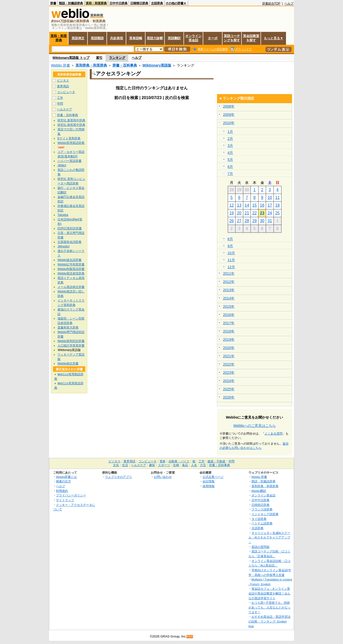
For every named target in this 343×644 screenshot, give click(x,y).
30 (262, 221)
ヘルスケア (64, 109)
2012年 (229, 282)
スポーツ (164, 465)
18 (277, 205)
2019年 (229, 340)
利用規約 (62, 491)
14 (247, 205)
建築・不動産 (216, 461)
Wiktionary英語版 (157, 65)
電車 (162, 461)
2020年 (229, 348)
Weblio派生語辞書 (69, 260)
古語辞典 (157, 3)
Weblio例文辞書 (68, 364)
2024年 (229, 381)
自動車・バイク (179, 461)
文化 (116, 465)
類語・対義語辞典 (71, 3)
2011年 (229, 273)
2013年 (229, 290)
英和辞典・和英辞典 (91, 65)
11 (277, 198)
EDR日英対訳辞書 (70, 228)
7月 (230, 174)
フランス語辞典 (262, 509)
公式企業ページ (213, 477)
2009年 (229, 115)
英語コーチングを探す (232, 38)
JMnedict (63, 246)
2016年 (229, 315)
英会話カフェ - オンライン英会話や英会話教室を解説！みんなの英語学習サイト (269, 593)
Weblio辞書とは (66, 477)
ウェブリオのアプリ (118, 477)
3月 (230, 146)
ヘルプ (289, 4)
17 (270, 205)
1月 (230, 132)
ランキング (117, 58)
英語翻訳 (174, 38)
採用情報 (208, 486)
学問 (60, 104)
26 (231, 221)
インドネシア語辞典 (265, 514)
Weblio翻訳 (259, 491)
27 (239, 221)
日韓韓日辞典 (139, 3)
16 (262, 205)
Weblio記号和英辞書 (71, 264)
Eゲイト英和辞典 (69, 138)
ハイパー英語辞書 (69, 161)
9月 (230, 246)
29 (254, 221)
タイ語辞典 (259, 519)
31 (270, 221)
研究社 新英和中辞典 (71, 120)
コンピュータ (66, 92)
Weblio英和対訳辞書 (71, 341)
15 (254, 205)
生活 (125, 465)
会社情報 (208, 481)
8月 (230, 239)
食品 (185, 465)
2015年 (229, 306)
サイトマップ (65, 500)
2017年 (229, 323)
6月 (230, 167)
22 (254, 213)
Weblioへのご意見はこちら (254, 426)
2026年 (229, 397)
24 (270, 213)
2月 (230, 139)
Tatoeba (63, 215)
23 (262, 213)
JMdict (62, 165)
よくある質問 (273, 434)
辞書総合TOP (271, 4)
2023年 (229, 373)
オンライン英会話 (193, 38)
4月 (230, 153)
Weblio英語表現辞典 (71, 273)
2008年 (229, 106)
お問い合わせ (163, 477)
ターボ (213, 38)
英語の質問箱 (260, 547)
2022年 (229, 364)
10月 (231, 253)
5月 (230, 160)
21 (247, 213)
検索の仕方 (63, 481)
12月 (231, 267)
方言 (203, 465)
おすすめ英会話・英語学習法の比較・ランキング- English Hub (269, 621)
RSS (190, 637)
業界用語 (63, 86)
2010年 (229, 123)
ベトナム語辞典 (262, 523)
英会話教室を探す (251, 38)
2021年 (229, 356)
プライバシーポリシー (71, 495)
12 (231, 205)
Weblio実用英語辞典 (71, 143)
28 (247, 221)
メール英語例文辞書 (71, 287)
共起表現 (116, 38)
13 (239, 205)
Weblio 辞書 (60, 65)
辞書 (53, 3)
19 (231, 213)
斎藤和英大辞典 (68, 328)
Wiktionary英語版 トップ (71, 58)
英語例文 (78, 38)
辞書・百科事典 (125, 65)
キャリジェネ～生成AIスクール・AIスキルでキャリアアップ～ (269, 537)
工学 (60, 98)
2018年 (229, 331)
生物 (176, 465)
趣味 (152, 465)
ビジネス (63, 81)
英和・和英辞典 (96, 3)
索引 (99, 58)
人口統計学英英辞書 (71, 346)
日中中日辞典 (118, 3)
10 (270, 198)
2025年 (229, 389)
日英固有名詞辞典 (69, 242)
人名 (194, 465)
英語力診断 (155, 38)
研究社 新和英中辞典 (71, 125)
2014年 (229, 298)
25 (277, 213)
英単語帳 (136, 38)
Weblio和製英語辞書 (71, 269)
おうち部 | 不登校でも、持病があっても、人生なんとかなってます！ (269, 607)
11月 (231, 260)
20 (239, 213)
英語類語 (97, 38)
